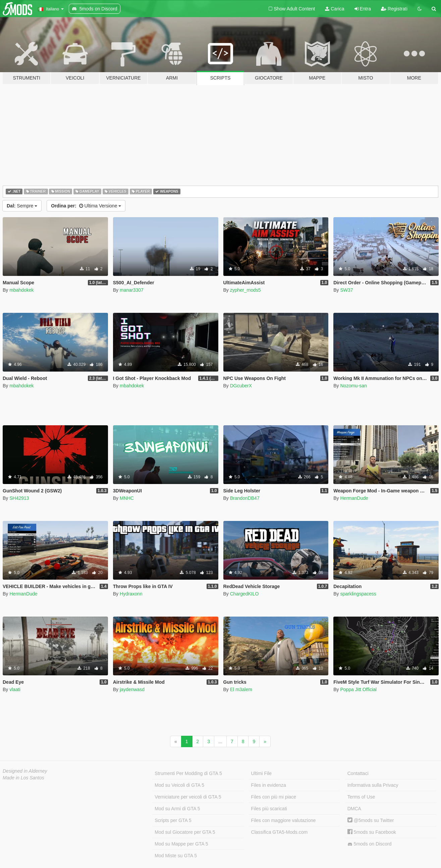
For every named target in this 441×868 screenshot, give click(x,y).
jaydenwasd (132, 689)
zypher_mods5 (245, 290)
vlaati (15, 689)
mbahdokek (21, 290)
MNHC (127, 498)
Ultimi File (261, 773)
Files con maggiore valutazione (284, 820)
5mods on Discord (370, 844)
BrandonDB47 (245, 498)
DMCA (354, 809)
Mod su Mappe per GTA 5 (181, 844)
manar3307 (132, 290)
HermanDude (354, 498)
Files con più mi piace (274, 797)
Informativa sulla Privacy (373, 785)
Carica (335, 9)
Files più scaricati (269, 809)
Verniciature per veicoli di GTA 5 (188, 797)
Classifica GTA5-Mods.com (280, 832)
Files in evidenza (269, 785)
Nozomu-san (353, 386)
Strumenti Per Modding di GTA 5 (188, 773)
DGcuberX (241, 386)
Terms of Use (361, 797)
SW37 (346, 290)
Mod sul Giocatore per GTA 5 (185, 832)
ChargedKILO (244, 594)
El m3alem (241, 689)
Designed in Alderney (25, 771)
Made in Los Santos (23, 778)
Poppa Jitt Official (358, 689)
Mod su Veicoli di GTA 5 (179, 785)
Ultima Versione (86, 206)
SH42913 (19, 498)
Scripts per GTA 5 (173, 820)
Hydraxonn (131, 594)
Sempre (22, 206)
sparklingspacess (358, 594)
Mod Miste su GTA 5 (176, 856)
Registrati (394, 9)
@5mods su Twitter (371, 820)
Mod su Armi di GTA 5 (177, 809)
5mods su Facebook (372, 832)
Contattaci (358, 773)
